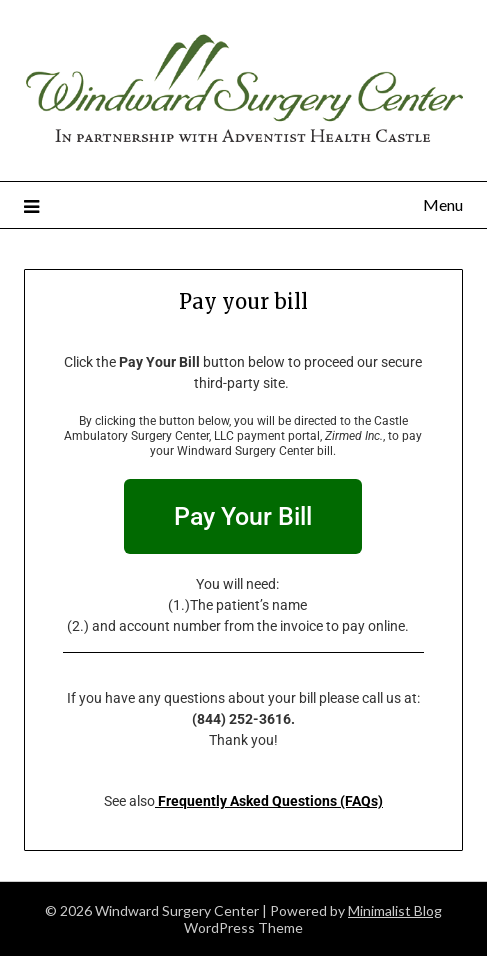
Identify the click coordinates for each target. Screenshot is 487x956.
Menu (443, 204)
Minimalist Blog (395, 910)
